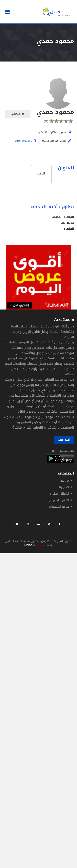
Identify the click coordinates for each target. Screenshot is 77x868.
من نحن (64, 481)
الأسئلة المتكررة (59, 494)
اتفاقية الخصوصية (58, 500)
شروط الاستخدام (59, 507)
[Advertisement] (38, 592)
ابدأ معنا (64, 440)
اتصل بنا (64, 487)
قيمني (18, 114)
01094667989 (24, 141)
